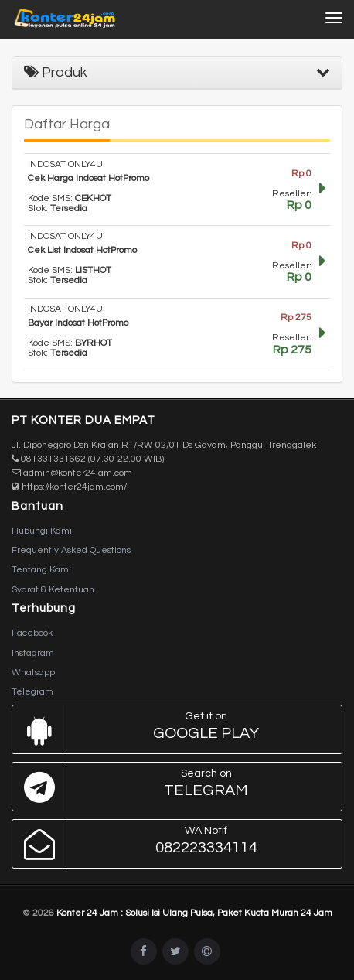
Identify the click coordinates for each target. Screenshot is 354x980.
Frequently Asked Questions (71, 550)
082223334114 (173, 844)
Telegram (32, 692)
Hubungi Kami (42, 531)
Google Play (173, 729)
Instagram (33, 653)
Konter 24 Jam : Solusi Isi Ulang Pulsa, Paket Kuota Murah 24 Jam (194, 913)
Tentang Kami (41, 570)
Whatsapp (33, 673)
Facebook (32, 633)
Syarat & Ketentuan (53, 590)
